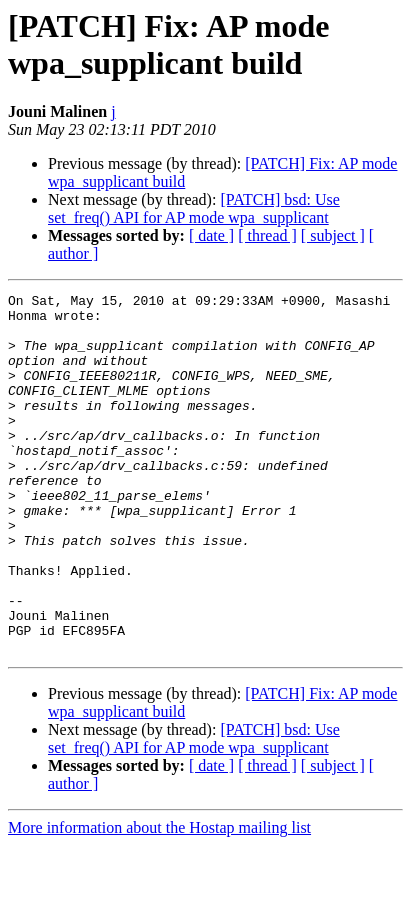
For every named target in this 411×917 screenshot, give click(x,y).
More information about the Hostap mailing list (159, 899)
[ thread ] (267, 235)
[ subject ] (333, 235)
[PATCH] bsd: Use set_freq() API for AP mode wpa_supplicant (194, 208)
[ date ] (211, 235)
